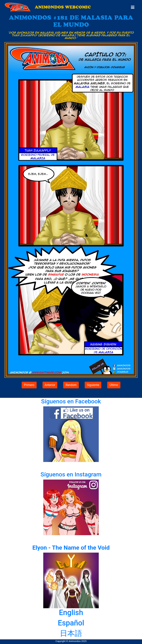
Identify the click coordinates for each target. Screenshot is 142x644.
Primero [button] (29, 385)
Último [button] (114, 385)
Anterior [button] (50, 385)
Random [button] (71, 385)
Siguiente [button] (93, 385)
